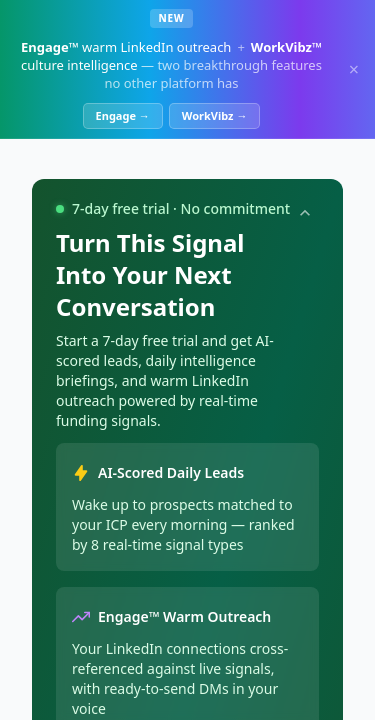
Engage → (123, 115)
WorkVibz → (215, 115)
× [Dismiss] (354, 69)
